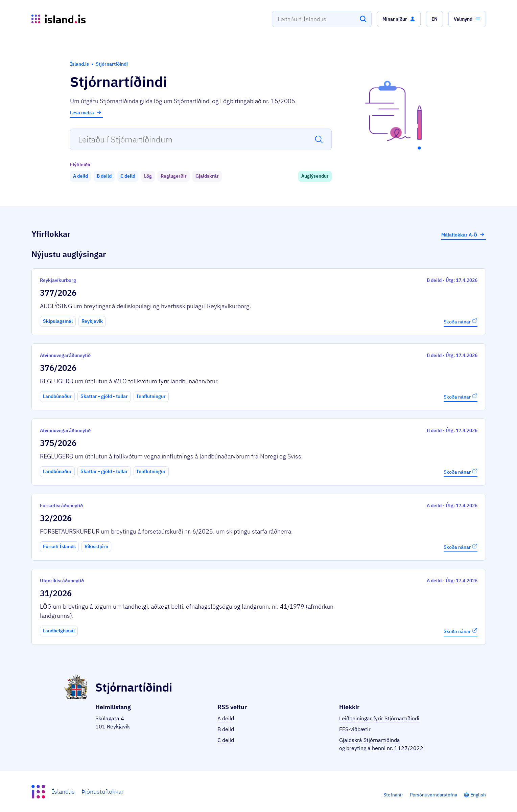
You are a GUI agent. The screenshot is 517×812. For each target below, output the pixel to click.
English (478, 795)
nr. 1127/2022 (405, 748)
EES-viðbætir (355, 729)
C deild (226, 740)
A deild (226, 718)
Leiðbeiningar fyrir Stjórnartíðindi (379, 718)
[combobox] (322, 19)
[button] (399, 19)
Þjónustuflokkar (102, 792)
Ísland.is (63, 792)
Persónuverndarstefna (433, 795)
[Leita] (363, 19)
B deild (226, 729)
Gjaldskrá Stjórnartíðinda (370, 740)
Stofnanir (393, 795)
